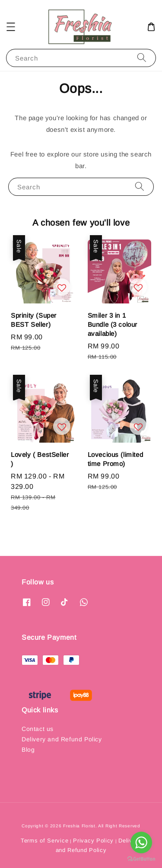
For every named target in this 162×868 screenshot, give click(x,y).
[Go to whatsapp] (141, 842)
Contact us (38, 729)
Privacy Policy (93, 841)
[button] (11, 27)
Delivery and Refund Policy (62, 739)
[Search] (142, 58)
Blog (28, 750)
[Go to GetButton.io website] (141, 859)
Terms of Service (44, 841)
